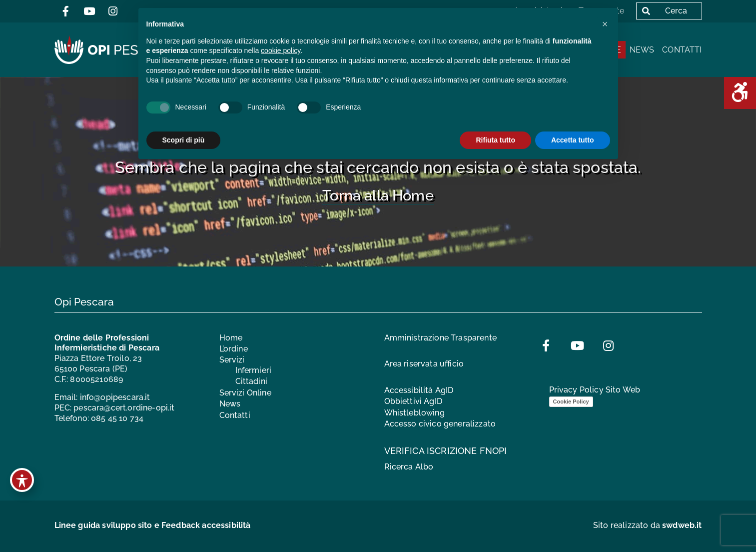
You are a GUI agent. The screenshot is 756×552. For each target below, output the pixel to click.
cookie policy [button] (281, 50)
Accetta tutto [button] (573, 140)
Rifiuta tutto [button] (495, 140)
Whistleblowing (414, 413)
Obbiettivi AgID (413, 401)
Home (231, 338)
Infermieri (254, 370)
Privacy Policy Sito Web (595, 390)
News (642, 50)
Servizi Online (245, 393)
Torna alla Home (378, 195)
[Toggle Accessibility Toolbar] (22, 480)
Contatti (682, 50)
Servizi (232, 360)
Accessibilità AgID (419, 390)
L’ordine (234, 349)
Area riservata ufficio (424, 364)
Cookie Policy (571, 401)
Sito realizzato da (648, 525)
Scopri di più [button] (184, 140)
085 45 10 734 (117, 418)
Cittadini (251, 381)
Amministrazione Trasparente (440, 338)
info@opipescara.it (115, 397)
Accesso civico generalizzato (440, 424)
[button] (605, 24)
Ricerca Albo (409, 467)
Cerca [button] (662, 10)
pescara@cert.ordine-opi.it (124, 408)
